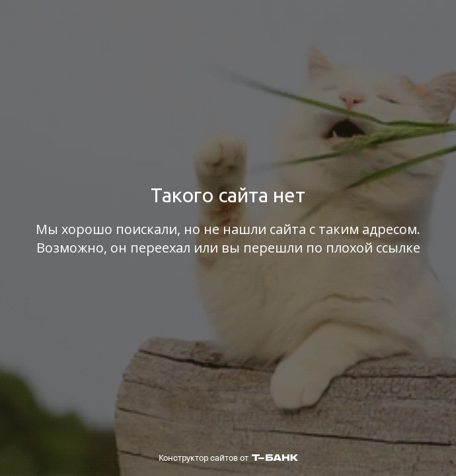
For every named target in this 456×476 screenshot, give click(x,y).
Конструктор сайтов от (228, 458)
